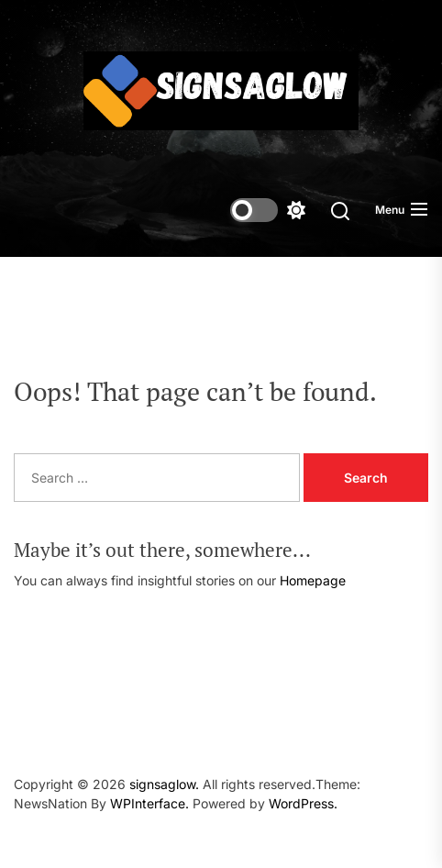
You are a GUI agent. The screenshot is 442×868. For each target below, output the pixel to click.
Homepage (313, 580)
